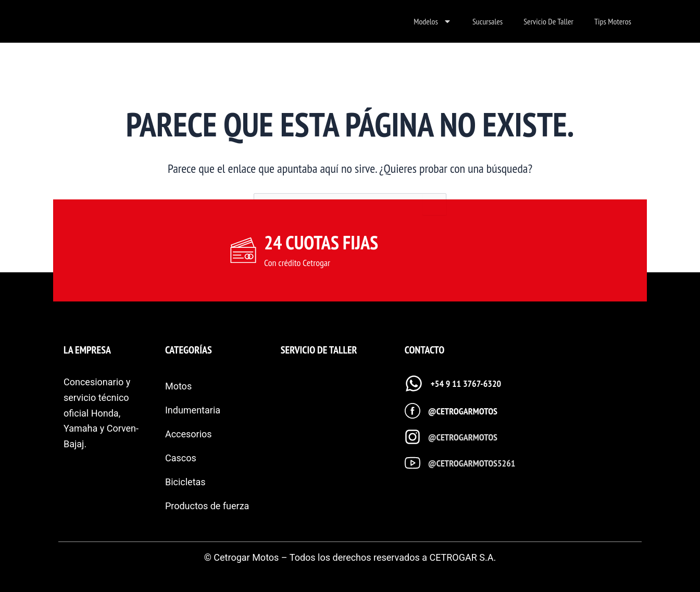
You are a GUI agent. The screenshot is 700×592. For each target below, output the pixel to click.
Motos (178, 386)
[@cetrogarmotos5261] (413, 463)
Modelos (433, 21)
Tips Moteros (613, 21)
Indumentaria (193, 410)
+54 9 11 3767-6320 (466, 383)
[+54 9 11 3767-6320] (414, 383)
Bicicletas (185, 482)
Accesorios (189, 434)
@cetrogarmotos (463, 411)
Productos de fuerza (207, 506)
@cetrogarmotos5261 (472, 463)
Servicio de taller (548, 21)
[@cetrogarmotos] (413, 411)
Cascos (181, 458)
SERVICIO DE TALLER (319, 350)
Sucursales (488, 21)
